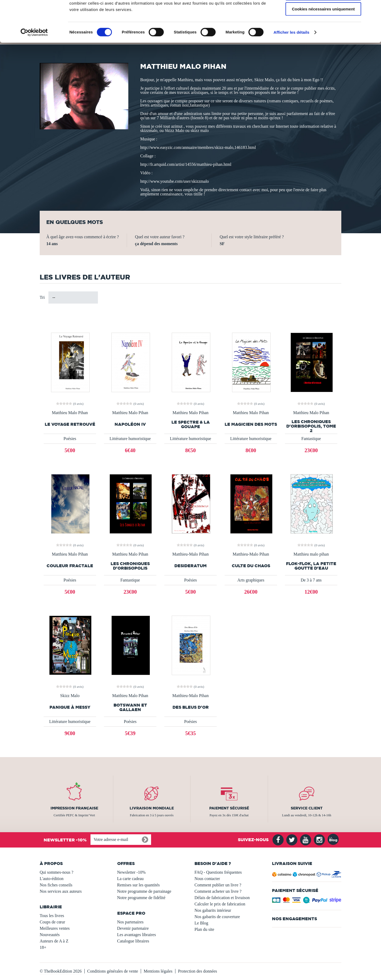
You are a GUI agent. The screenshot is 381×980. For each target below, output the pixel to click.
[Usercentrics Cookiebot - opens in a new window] (34, 67)
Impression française (74, 808)
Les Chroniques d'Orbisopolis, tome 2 (311, 426)
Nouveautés (50, 935)
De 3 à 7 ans (311, 580)
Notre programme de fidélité (141, 898)
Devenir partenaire (133, 928)
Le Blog (201, 923)
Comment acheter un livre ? (218, 891)
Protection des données (198, 971)
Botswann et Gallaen (130, 707)
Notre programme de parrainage (144, 891)
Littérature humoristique (130, 439)
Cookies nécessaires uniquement (323, 44)
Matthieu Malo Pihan (70, 413)
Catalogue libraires (133, 941)
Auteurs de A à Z (54, 941)
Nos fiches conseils (56, 885)
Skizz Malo (70, 696)
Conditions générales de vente (113, 971)
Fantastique (311, 439)
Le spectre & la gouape (191, 424)
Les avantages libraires (137, 935)
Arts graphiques (251, 580)
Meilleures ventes (55, 928)
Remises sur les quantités (139, 885)
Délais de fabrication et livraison (222, 898)
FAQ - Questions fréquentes (218, 872)
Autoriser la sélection (323, 29)
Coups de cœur (52, 922)
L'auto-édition (52, 879)
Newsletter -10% (131, 872)
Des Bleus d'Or (191, 707)
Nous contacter (207, 879)
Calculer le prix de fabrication (220, 904)
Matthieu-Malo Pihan (190, 554)
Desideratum (190, 566)
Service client (307, 808)
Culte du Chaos (251, 566)
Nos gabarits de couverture (217, 917)
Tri (42, 297)
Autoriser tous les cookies (323, 13)
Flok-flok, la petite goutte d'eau (311, 566)
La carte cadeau (130, 879)
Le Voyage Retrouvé (70, 424)
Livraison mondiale (152, 808)
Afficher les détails (291, 67)
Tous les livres (52, 916)
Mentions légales (158, 971)
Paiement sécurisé (229, 808)
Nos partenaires (130, 922)
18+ (43, 947)
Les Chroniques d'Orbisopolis (130, 566)
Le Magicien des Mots (251, 424)
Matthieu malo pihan (311, 554)
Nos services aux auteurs (61, 891)
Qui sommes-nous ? (56, 872)
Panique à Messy (70, 707)
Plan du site (204, 929)
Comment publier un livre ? (218, 885)
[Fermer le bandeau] (373, 8)
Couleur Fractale (70, 566)
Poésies (70, 439)
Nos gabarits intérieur (213, 910)
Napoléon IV (130, 424)
